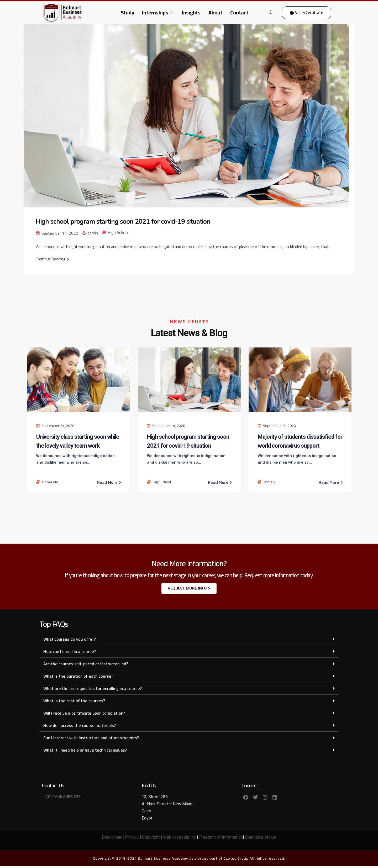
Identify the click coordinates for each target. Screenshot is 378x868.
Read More (108, 483)
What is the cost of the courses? (74, 703)
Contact (239, 12)
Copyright (151, 839)
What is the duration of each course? (78, 678)
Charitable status (261, 839)
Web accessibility (179, 839)
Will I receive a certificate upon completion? (84, 715)
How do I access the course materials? (80, 727)
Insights (191, 12)
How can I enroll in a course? (70, 653)
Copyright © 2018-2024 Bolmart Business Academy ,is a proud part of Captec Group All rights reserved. (189, 860)
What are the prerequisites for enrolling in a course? (93, 690)
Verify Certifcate (306, 12)
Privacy (132, 839)
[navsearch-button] (271, 13)
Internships (158, 12)
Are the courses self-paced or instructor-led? (86, 666)
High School (118, 232)
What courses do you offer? (70, 641)
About (215, 12)
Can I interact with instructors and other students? (91, 740)
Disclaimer (112, 839)
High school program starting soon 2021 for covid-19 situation (128, 221)
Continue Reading (51, 259)
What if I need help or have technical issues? (85, 752)
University (50, 482)
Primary (270, 482)
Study (127, 12)
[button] (189, 641)
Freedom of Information (220, 839)
